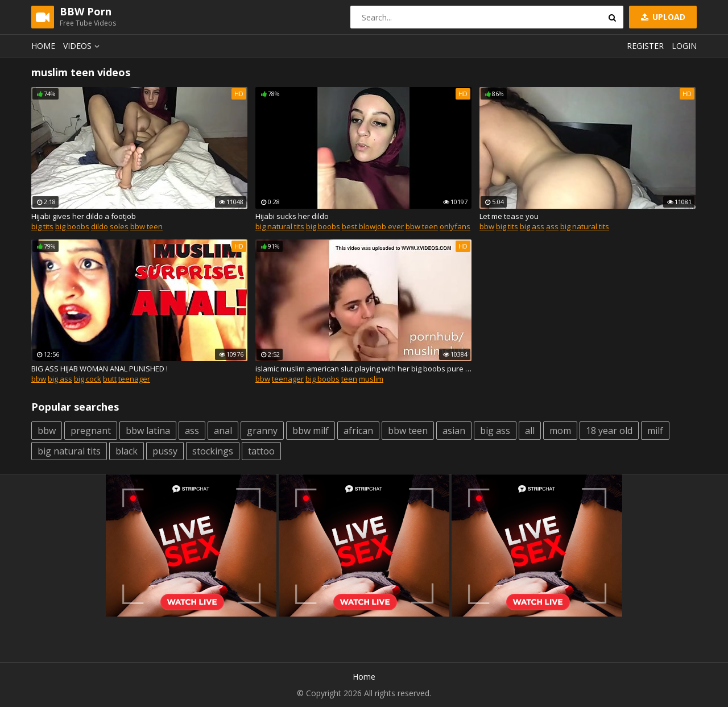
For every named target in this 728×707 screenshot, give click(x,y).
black (127, 451)
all (530, 431)
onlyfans (455, 226)
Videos (83, 46)
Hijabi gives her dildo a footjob (84, 216)
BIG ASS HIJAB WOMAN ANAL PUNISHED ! (100, 369)
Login (684, 46)
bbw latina (148, 431)
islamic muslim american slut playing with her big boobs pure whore (363, 369)
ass (552, 226)
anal (223, 431)
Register (645, 46)
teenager (134, 379)
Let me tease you (509, 216)
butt (110, 379)
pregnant (91, 431)
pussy (165, 451)
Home (43, 46)
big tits (42, 226)
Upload (662, 17)
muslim (371, 379)
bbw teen (146, 226)
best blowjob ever (373, 226)
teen (349, 379)
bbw (487, 226)
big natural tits (280, 226)
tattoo (261, 451)
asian (454, 431)
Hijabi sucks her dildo (292, 216)
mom (560, 431)
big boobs (72, 226)
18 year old (609, 431)
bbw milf (311, 431)
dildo (100, 226)
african (358, 431)
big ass (532, 226)
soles (119, 226)
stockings (213, 451)
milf (655, 431)
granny (262, 431)
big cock (88, 379)
